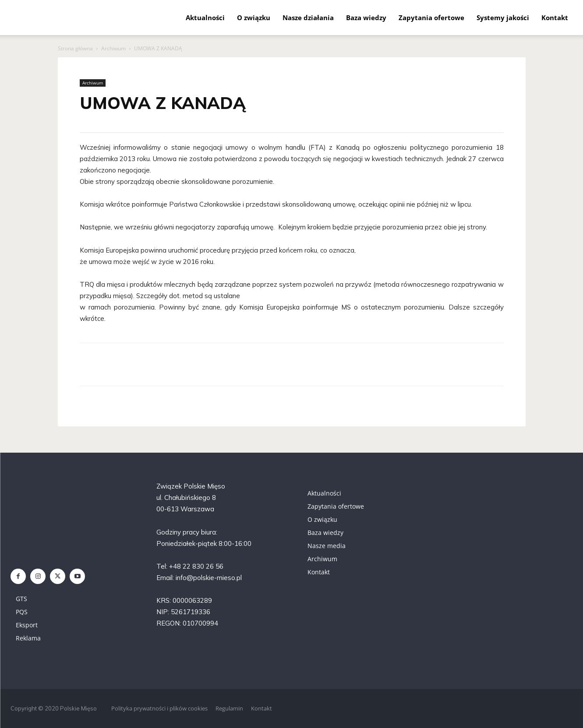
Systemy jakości (503, 18)
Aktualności (205, 18)
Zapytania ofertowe (431, 18)
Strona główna (75, 48)
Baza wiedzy (366, 18)
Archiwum (113, 48)
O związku (254, 18)
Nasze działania (308, 18)
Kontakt (555, 18)
